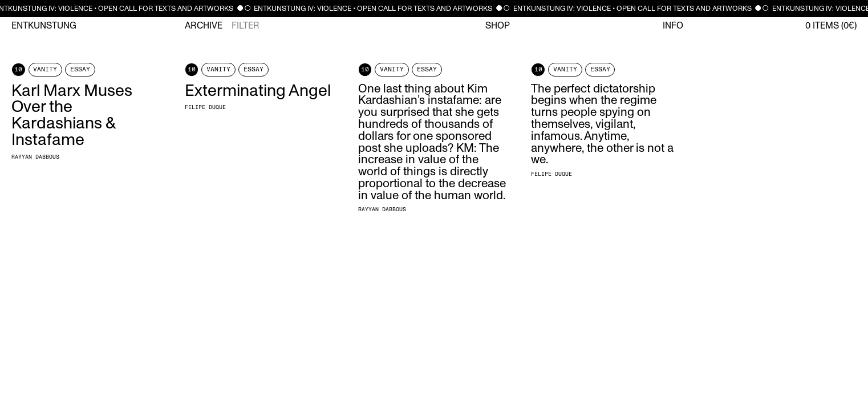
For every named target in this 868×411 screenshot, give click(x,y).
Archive (204, 26)
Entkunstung (44, 26)
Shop (498, 26)
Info (673, 26)
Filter (246, 26)
